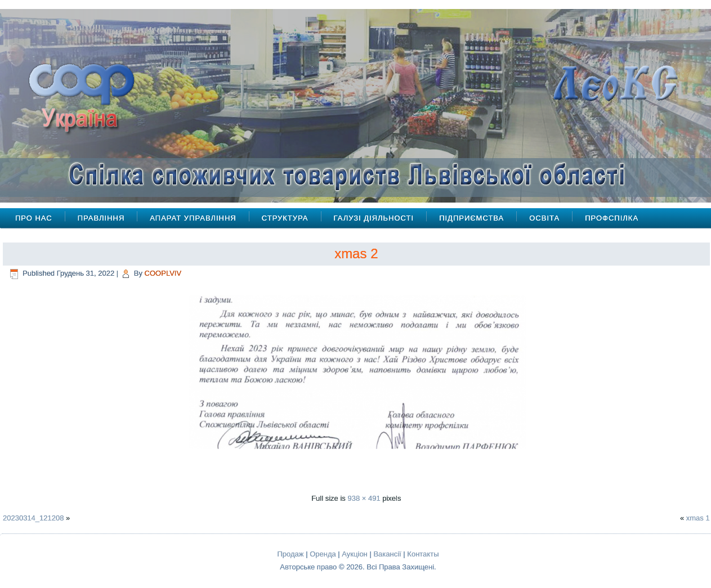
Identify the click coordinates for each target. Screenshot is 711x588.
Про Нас (34, 218)
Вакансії (387, 554)
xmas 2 (356, 253)
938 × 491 (364, 498)
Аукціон (354, 554)
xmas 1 (698, 518)
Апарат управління (193, 218)
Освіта (544, 218)
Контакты (423, 554)
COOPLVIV (163, 273)
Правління (101, 218)
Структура (285, 218)
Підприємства (471, 218)
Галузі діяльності (374, 218)
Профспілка (612, 218)
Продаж (291, 554)
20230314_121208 (33, 518)
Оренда (323, 554)
